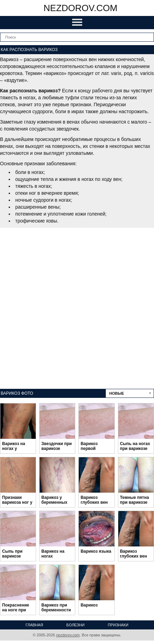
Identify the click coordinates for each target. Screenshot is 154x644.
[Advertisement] (77, 308)
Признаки (118, 625)
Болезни (75, 625)
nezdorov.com (81, 8)
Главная (34, 625)
